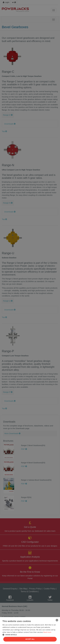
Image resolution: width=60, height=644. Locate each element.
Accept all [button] (30, 639)
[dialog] (30, 322)
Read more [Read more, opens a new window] (47, 632)
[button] (30, 635)
